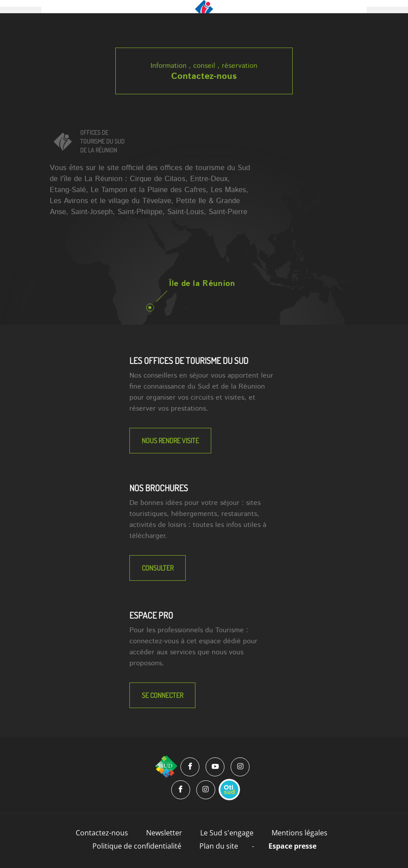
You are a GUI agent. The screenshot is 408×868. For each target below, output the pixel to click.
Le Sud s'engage (227, 833)
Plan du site (219, 846)
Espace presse (292, 846)
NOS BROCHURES (159, 488)
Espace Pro (151, 615)
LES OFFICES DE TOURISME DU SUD (189, 360)
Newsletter (164, 833)
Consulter (158, 568)
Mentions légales (300, 833)
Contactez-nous (204, 76)
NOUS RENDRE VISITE (170, 441)
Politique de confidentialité (137, 846)
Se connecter (162, 695)
